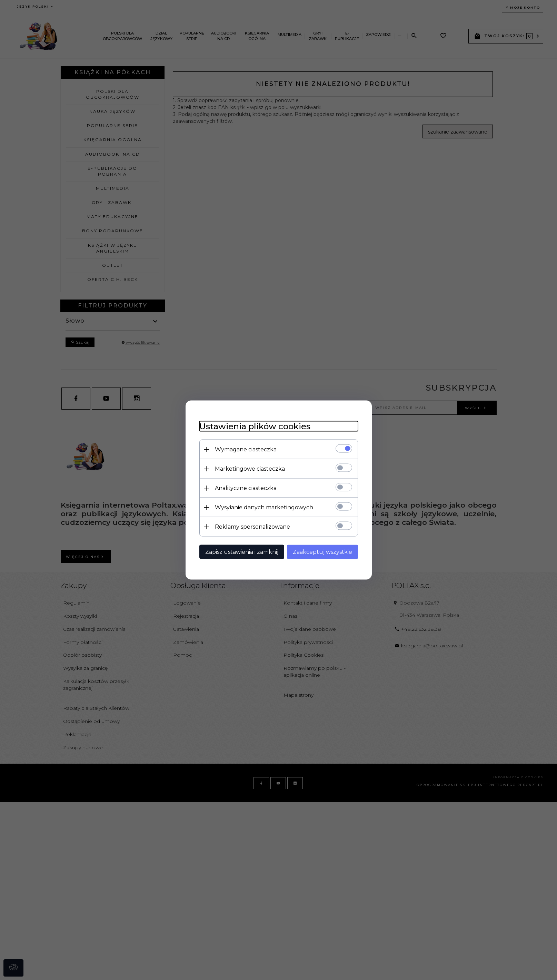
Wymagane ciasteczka (246, 449)
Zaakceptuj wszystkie (322, 552)
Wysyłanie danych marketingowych (264, 507)
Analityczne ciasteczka (246, 488)
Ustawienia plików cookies (255, 426)
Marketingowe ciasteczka (250, 469)
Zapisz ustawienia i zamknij (242, 552)
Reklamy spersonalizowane (252, 527)
